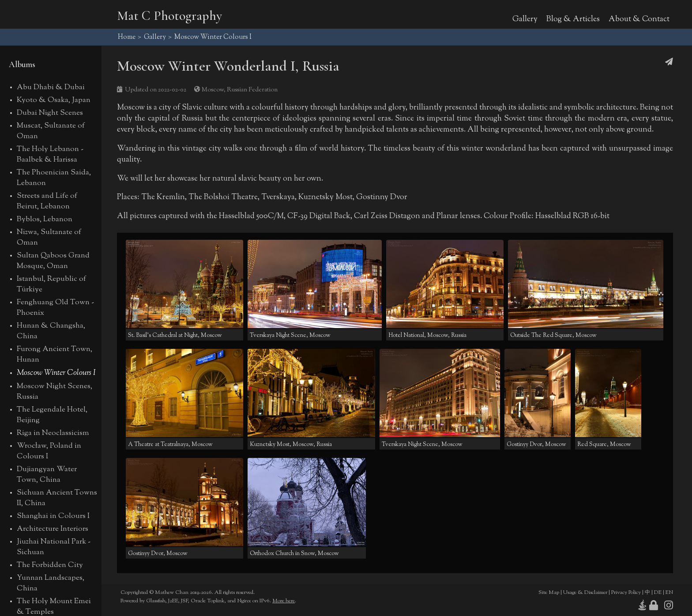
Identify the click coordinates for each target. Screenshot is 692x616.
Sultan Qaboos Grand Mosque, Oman (53, 261)
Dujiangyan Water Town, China (47, 475)
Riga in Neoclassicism (53, 433)
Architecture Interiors (53, 529)
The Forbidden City (50, 565)
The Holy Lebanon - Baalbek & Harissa (50, 155)
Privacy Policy (626, 593)
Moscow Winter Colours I (56, 373)
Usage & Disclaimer (585, 593)
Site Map (549, 593)
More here (284, 601)
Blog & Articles (573, 19)
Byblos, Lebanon (45, 219)
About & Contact (639, 19)
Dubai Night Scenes (50, 113)
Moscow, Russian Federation (240, 90)
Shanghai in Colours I (53, 516)
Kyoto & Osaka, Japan (54, 100)
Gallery (525, 19)
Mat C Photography (169, 16)
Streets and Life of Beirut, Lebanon (47, 201)
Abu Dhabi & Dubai (51, 87)
